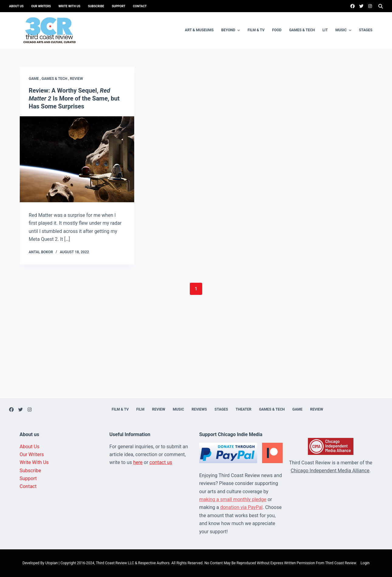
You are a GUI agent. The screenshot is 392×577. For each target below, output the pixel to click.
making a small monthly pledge (233, 499)
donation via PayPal (241, 507)
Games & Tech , (56, 79)
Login (365, 563)
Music (344, 30)
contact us (161, 462)
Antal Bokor (41, 252)
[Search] (381, 6)
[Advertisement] (196, 356)
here (138, 462)
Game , (35, 79)
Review (76, 79)
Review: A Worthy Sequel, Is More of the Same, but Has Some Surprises (74, 98)
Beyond (232, 30)
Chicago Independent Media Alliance (330, 471)
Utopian (51, 563)
